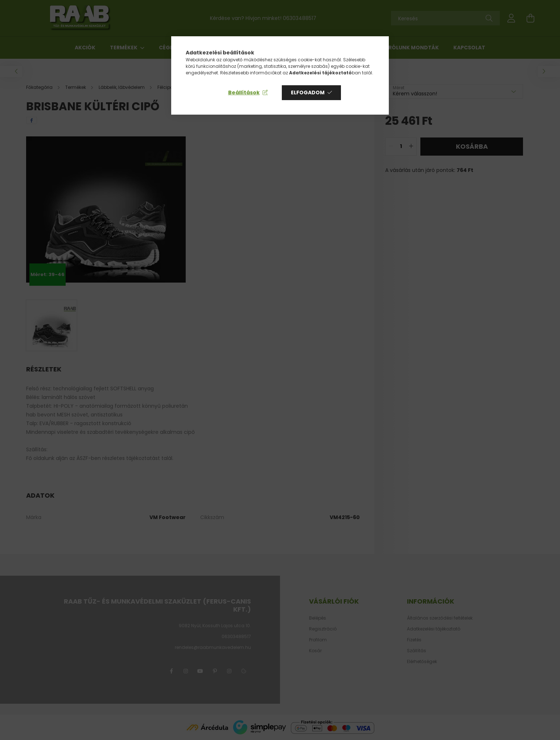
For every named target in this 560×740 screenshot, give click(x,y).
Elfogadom (308, 92)
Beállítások (244, 92)
